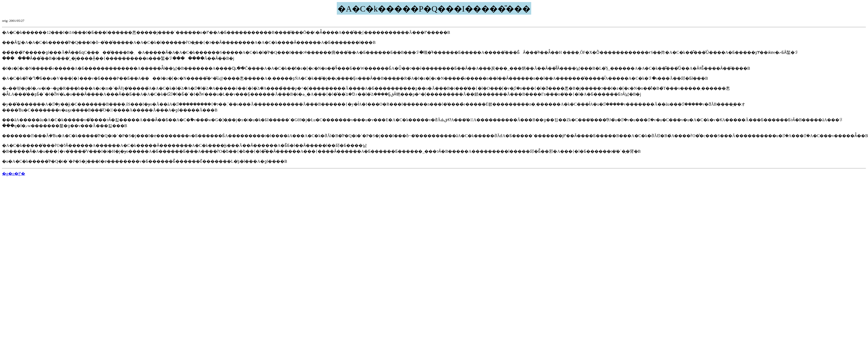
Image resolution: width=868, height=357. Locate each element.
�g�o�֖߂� (14, 174)
